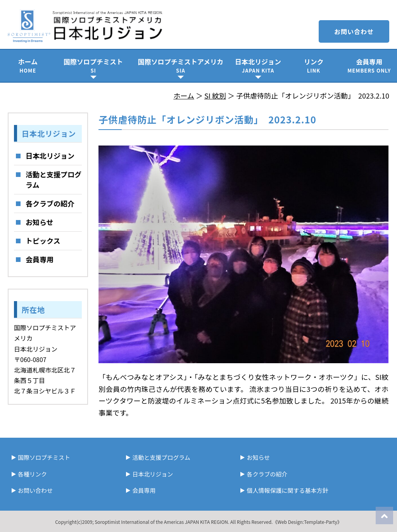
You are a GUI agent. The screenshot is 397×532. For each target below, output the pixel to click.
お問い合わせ (354, 31)
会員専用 (369, 65)
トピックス (43, 241)
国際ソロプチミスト (93, 65)
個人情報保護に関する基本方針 (287, 490)
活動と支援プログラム (54, 179)
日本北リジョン (258, 65)
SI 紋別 (215, 95)
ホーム (28, 65)
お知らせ (40, 222)
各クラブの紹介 (50, 203)
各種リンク (32, 474)
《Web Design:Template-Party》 (307, 522)
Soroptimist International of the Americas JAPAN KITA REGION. (162, 522)
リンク (313, 65)
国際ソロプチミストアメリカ (181, 65)
